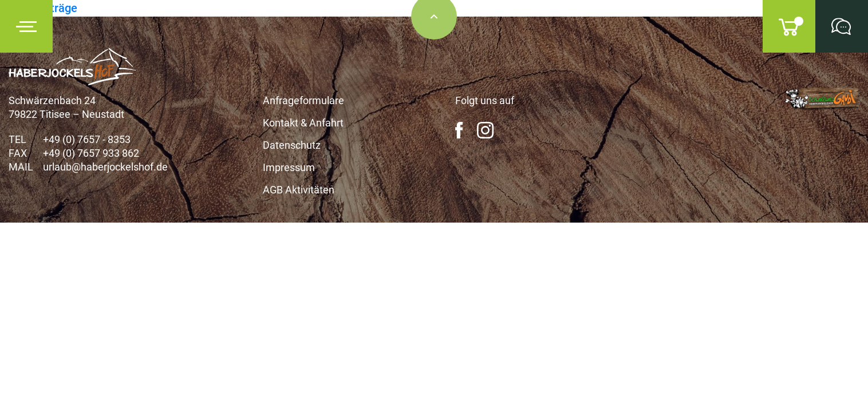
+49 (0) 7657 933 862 (91, 153)
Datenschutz (292, 145)
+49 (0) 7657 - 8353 (87, 139)
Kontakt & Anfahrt (303, 123)
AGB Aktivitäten (299, 190)
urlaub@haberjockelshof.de (105, 167)
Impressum (289, 167)
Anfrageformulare (303, 100)
